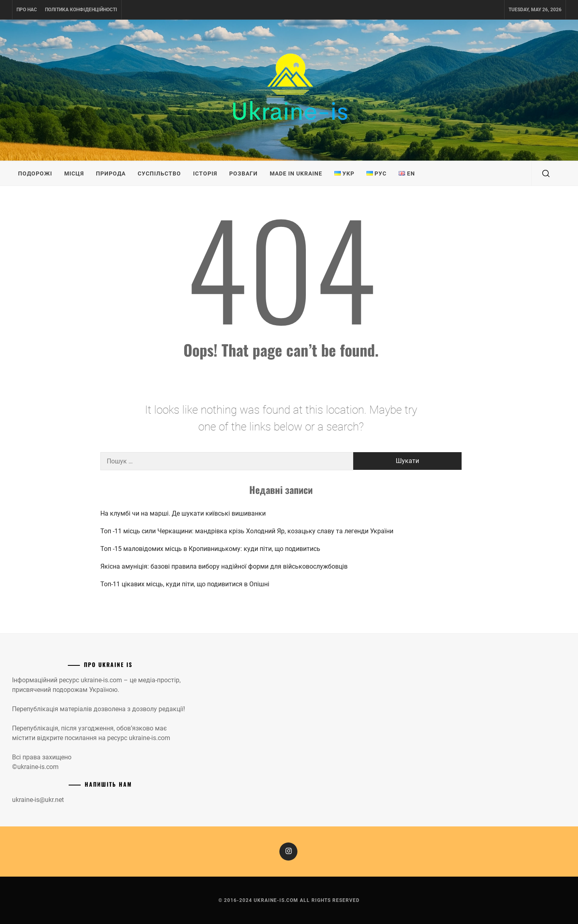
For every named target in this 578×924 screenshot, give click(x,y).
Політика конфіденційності (81, 10)
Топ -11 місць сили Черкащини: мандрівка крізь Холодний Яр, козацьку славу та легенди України (248, 531)
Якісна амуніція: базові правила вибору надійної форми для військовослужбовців (224, 566)
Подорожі (35, 173)
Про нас (27, 10)
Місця (74, 173)
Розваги (243, 173)
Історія (205, 173)
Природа (111, 173)
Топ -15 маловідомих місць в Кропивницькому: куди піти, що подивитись (210, 549)
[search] (546, 173)
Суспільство (159, 173)
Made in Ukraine (296, 173)
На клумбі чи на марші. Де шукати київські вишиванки (183, 513)
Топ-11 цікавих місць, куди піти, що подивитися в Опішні (185, 584)
